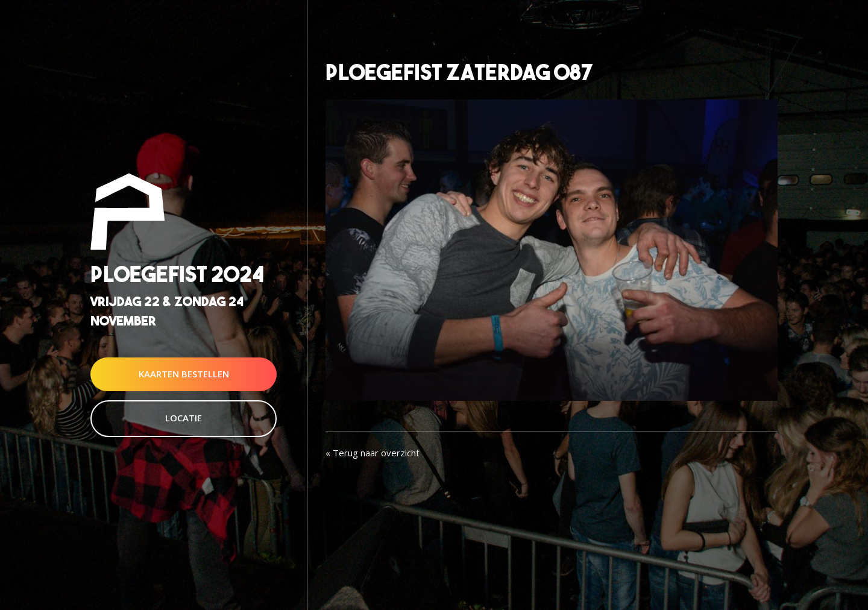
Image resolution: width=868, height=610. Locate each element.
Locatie (184, 418)
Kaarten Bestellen (184, 374)
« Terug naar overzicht (373, 453)
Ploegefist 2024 (177, 275)
